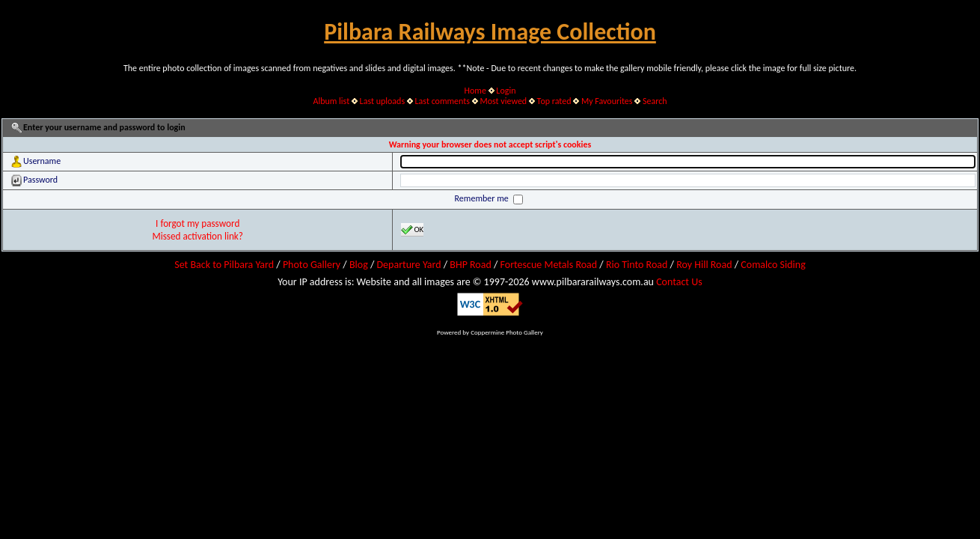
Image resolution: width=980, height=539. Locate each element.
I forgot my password (197, 223)
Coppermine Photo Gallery (507, 332)
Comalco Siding (773, 265)
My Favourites (607, 101)
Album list (331, 101)
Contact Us (679, 282)
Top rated (554, 101)
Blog (359, 265)
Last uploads (383, 101)
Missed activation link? (197, 236)
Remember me (483, 198)
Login (506, 91)
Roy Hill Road (704, 265)
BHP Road (471, 265)
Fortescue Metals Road (549, 265)
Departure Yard (408, 265)
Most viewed (503, 101)
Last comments (442, 101)
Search (655, 101)
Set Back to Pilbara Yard (224, 265)
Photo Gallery (312, 265)
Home (475, 91)
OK (412, 230)
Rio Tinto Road (637, 265)
